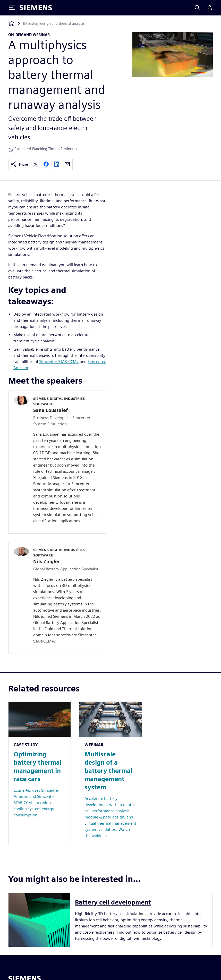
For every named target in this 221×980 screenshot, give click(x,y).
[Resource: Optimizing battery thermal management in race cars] (40, 773)
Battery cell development (113, 902)
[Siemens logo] (36, 8)
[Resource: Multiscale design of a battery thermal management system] (110, 773)
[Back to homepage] (12, 24)
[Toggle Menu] (12, 8)
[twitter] (36, 164)
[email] (67, 164)
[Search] (197, 8)
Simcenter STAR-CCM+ (59, 362)
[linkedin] (57, 164)
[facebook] (46, 164)
